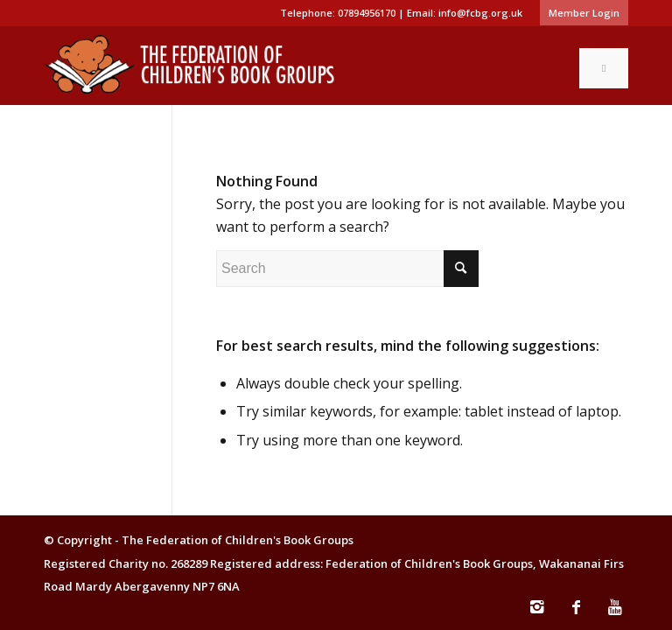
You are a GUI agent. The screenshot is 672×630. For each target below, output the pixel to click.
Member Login (584, 13)
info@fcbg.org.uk (480, 13)
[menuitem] (580, 13)
